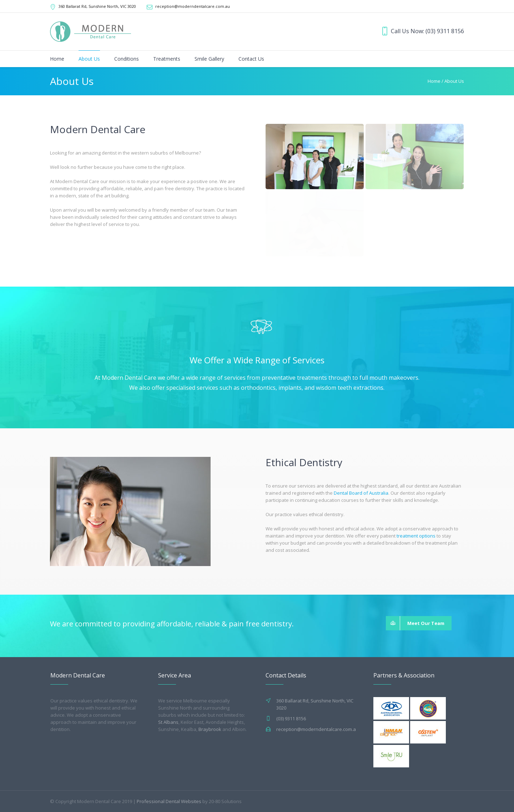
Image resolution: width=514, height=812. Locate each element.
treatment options (416, 536)
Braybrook (210, 729)
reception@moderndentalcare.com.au (193, 6)
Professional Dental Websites (169, 801)
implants (290, 388)
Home (434, 81)
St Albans (168, 722)
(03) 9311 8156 (445, 31)
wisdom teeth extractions (350, 388)
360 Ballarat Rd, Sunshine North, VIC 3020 (97, 6)
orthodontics (258, 388)
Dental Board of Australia (361, 493)
